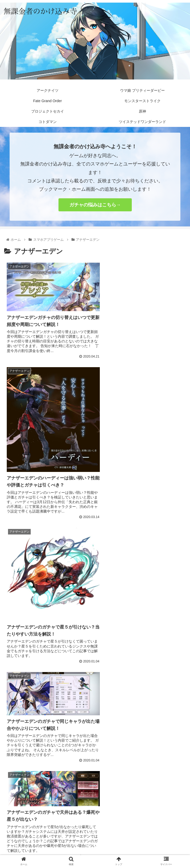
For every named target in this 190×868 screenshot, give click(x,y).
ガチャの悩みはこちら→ (95, 205)
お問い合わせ (35, 838)
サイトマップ (156, 838)
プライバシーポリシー (95, 838)
